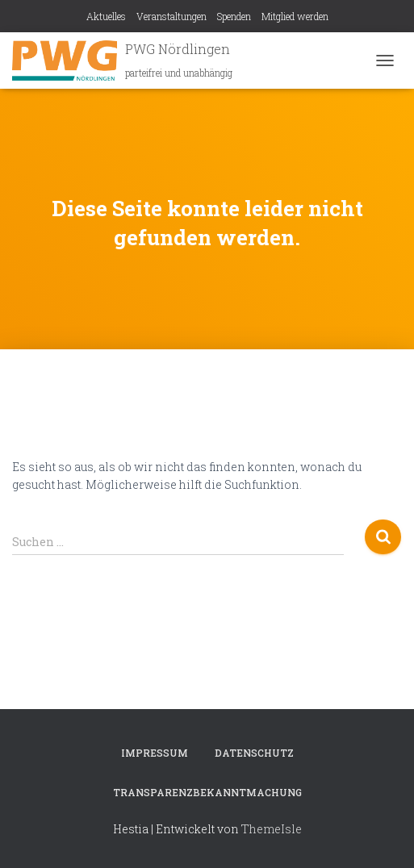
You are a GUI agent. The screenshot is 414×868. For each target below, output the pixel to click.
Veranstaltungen (171, 16)
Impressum (155, 753)
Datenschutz (254, 753)
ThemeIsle (272, 829)
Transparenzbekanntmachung (207, 792)
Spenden (234, 16)
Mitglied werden (295, 16)
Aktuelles (106, 16)
